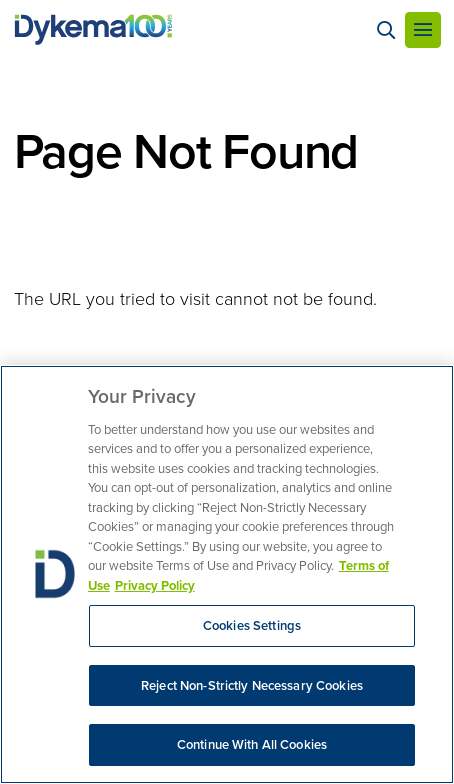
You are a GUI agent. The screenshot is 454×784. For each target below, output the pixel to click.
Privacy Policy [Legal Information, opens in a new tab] (155, 585)
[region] (227, 574)
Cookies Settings (252, 625)
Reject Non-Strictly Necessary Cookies (252, 685)
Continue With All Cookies (252, 744)
